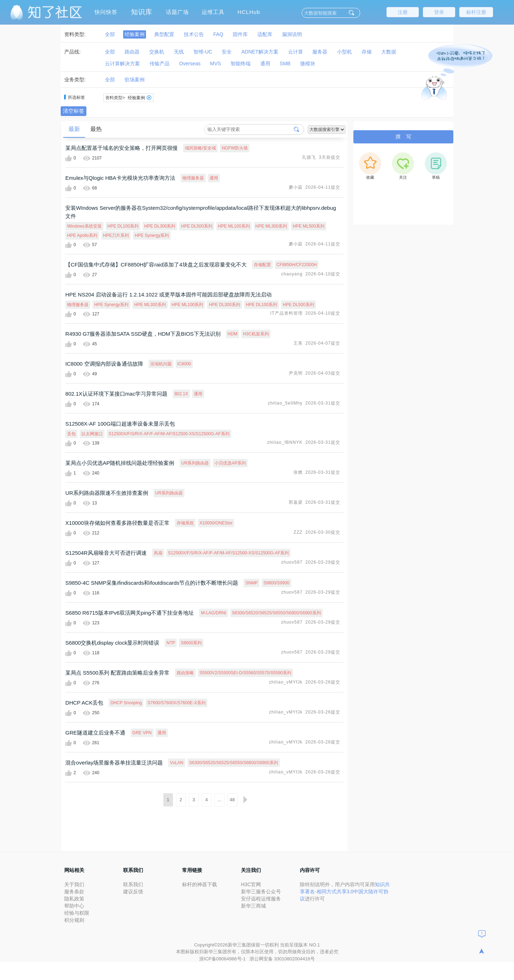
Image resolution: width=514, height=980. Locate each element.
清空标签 (74, 111)
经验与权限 (77, 913)
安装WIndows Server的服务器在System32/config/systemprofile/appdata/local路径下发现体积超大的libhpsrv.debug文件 (201, 212)
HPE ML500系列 (309, 226)
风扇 (158, 553)
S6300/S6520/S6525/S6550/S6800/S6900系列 (276, 613)
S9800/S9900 (276, 583)
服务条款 (74, 892)
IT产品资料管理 (286, 313)
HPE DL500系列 (196, 226)
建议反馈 (133, 892)
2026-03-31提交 (323, 403)
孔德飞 (309, 157)
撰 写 (403, 137)
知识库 (142, 12)
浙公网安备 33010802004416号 (282, 959)
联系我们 (133, 884)
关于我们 (74, 884)
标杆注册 (476, 12)
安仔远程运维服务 (261, 899)
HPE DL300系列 (160, 226)
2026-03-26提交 (323, 682)
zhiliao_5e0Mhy (285, 403)
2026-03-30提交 (323, 532)
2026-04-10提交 (323, 274)
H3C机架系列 (256, 334)
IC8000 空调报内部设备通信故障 (104, 364)
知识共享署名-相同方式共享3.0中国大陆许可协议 (345, 892)
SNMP (251, 583)
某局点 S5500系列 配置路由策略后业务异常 (117, 673)
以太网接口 (92, 434)
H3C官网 (251, 884)
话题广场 (177, 12)
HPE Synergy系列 (152, 235)
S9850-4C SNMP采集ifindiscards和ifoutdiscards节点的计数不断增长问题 (152, 583)
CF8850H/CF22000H (297, 265)
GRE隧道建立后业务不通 (95, 733)
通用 (214, 178)
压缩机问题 (161, 364)
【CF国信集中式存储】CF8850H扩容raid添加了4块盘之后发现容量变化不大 (156, 265)
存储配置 (262, 265)
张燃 (298, 472)
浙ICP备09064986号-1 (223, 959)
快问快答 (106, 12)
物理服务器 (193, 178)
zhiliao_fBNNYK (285, 442)
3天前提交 (329, 157)
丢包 (71, 434)
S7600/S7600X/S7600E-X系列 (177, 703)
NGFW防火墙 (235, 148)
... (219, 800)
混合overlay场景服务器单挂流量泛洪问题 (114, 763)
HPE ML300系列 (271, 226)
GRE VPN (142, 733)
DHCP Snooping (126, 703)
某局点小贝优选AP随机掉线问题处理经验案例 (120, 463)
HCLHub (249, 12)
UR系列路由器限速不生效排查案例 (107, 493)
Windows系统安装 (84, 226)
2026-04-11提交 (323, 187)
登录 (439, 12)
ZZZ (298, 532)
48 (232, 800)
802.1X (181, 394)
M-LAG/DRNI (214, 613)
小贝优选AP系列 (230, 463)
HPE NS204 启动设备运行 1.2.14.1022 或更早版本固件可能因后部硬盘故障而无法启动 (168, 294)
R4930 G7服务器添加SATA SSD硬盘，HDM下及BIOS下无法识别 (143, 334)
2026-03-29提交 (323, 562)
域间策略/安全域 (200, 148)
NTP (171, 643)
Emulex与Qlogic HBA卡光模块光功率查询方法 (120, 178)
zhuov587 (292, 562)
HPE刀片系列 (116, 235)
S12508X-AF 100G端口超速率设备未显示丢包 (120, 424)
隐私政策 (74, 899)
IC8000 (184, 364)
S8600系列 (191, 643)
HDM (233, 334)
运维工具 (213, 12)
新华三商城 (253, 906)
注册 (403, 12)
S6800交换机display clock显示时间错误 (112, 643)
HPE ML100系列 (234, 226)
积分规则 (74, 920)
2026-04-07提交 (323, 343)
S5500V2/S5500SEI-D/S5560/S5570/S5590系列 (246, 673)
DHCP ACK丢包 (84, 703)
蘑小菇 (296, 187)
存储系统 (185, 523)
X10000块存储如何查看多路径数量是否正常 (117, 523)
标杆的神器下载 (200, 884)
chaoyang (292, 274)
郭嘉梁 (296, 502)
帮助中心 (74, 906)
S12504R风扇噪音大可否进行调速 (106, 553)
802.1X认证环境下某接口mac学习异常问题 (116, 394)
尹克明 (296, 373)
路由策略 (185, 673)
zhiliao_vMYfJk (286, 682)
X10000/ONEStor (216, 523)
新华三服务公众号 (261, 892)
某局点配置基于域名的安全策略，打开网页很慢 (122, 148)
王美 (298, 343)
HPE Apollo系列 (82, 235)
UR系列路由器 (195, 463)
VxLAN (177, 763)
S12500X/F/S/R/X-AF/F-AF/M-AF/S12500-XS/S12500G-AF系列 (169, 434)
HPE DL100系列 (123, 226)
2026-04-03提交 (323, 373)
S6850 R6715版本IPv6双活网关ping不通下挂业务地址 (130, 613)
